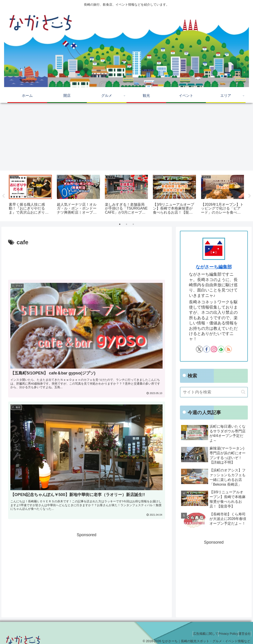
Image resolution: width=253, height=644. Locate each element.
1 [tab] (120, 224)
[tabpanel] (30, 195)
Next (250, 196)
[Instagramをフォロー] (214, 349)
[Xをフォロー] (199, 349)
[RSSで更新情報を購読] (228, 349)
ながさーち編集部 (214, 267)
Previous (3, 196)
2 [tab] (126, 224)
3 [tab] (133, 224)
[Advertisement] (126, 137)
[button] (243, 392)
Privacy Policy (222, 630)
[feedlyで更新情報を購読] (221, 349)
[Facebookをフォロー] (207, 349)
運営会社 (242, 630)
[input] (214, 392)
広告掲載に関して (194, 630)
